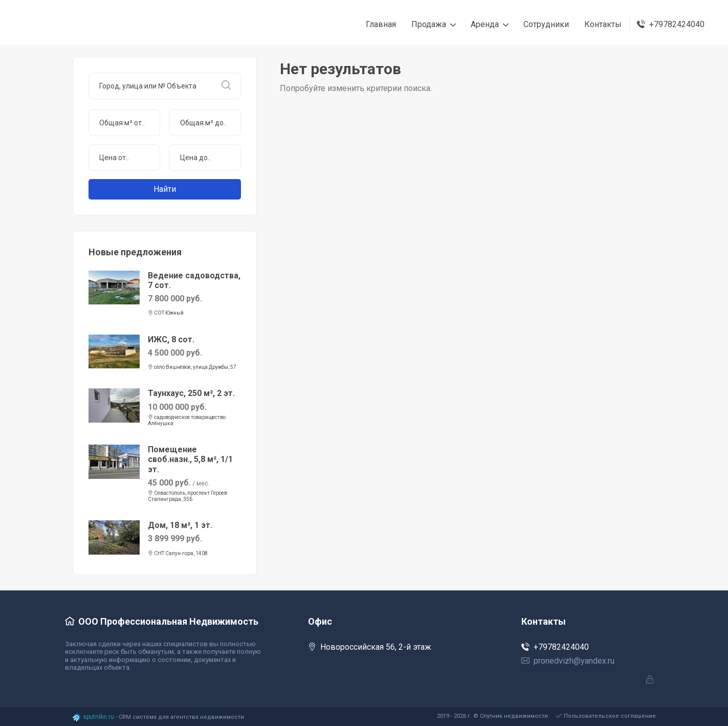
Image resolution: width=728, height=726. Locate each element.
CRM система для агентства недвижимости (181, 717)
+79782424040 (555, 647)
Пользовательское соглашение (606, 716)
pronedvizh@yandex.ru (568, 661)
